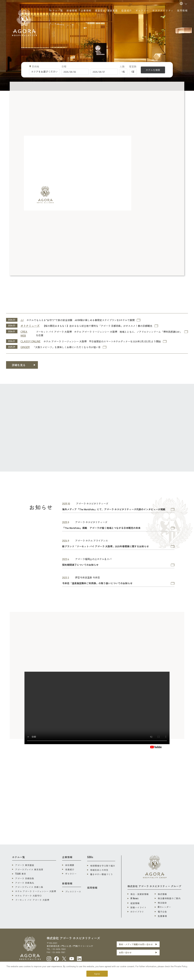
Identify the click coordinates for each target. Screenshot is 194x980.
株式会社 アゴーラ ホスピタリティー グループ (154, 886)
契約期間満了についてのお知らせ (80, 565)
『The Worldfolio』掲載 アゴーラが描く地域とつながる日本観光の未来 (101, 528)
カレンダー (164, 907)
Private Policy (181, 966)
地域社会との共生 (99, 870)
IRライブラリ (137, 912)
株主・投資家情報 (140, 894)
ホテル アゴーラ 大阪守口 (28, 896)
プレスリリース (73, 892)
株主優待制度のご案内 (169, 898)
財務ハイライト (138, 907)
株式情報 (162, 894)
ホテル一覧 (19, 857)
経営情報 (135, 903)
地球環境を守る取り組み (103, 866)
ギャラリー (71, 874)
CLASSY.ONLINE (30, 341)
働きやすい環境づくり (102, 874)
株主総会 (162, 903)
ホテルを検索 (153, 70)
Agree (97, 974)
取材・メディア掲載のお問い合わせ (136, 944)
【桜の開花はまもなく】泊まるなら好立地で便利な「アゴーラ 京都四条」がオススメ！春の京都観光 (97, 326)
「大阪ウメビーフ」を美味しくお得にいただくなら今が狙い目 (67, 347)
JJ (22, 320)
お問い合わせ (125, 952)
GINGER (25, 347)
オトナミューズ (30, 326)
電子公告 (162, 912)
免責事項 (162, 916)
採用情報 (92, 888)
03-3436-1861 (59, 952)
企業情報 (67, 857)
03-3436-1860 (59, 949)
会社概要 (70, 865)
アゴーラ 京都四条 (25, 878)
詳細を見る (19, 365)
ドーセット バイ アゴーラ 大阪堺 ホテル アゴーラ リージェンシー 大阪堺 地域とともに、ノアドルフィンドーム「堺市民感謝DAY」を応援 (109, 333)
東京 (21, 874)
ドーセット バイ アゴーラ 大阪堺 (32, 900)
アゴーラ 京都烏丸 (25, 883)
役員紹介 (70, 869)
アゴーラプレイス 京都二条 (29, 887)
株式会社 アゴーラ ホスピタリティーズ (73, 938)
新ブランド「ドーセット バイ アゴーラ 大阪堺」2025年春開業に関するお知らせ (105, 546)
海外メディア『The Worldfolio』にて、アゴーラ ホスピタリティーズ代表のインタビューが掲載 (114, 509)
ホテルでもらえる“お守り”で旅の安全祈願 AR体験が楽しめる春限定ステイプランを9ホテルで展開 (81, 320)
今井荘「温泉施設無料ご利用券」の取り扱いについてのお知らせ (97, 583)
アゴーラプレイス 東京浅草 (29, 869)
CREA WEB (24, 333)
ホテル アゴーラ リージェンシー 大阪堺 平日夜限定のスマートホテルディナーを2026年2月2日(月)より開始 (102, 341)
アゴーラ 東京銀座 (25, 865)
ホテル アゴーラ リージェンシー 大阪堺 (36, 891)
